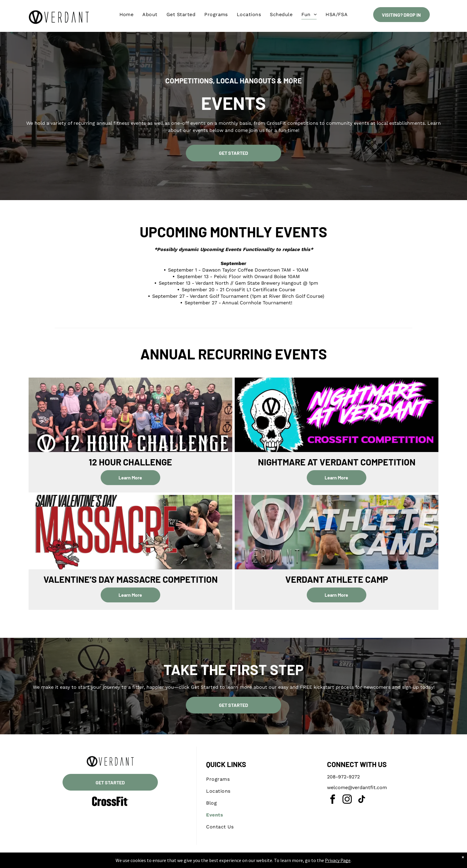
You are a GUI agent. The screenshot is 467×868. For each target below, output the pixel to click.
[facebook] (332, 800)
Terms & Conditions (283, 862)
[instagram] (347, 800)
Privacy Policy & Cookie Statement (196, 862)
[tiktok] (362, 800)
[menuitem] (127, 14)
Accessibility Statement (246, 862)
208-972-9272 (343, 777)
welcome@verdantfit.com (357, 787)
